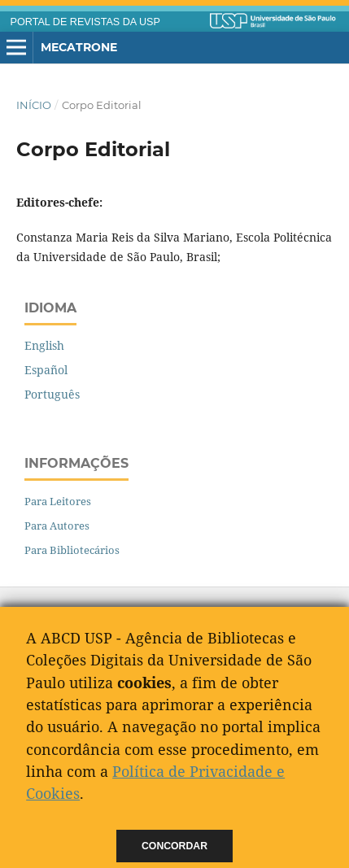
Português (52, 394)
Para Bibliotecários (72, 550)
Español (46, 370)
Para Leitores (58, 501)
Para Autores (57, 526)
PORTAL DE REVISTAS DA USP (85, 22)
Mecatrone (79, 47)
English (44, 345)
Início (34, 105)
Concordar (174, 846)
